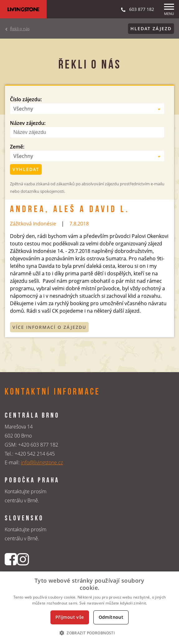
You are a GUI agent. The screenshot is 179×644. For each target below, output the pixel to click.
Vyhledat (26, 169)
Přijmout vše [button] (70, 617)
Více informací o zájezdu (49, 327)
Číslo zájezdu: (26, 99)
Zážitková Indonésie (33, 224)
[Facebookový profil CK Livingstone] (11, 559)
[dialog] (89, 608)
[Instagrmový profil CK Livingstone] (23, 559)
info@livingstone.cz (42, 462)
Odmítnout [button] (111, 617)
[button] (89, 633)
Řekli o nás (20, 29)
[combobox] (87, 109)
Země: (17, 147)
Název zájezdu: (28, 123)
